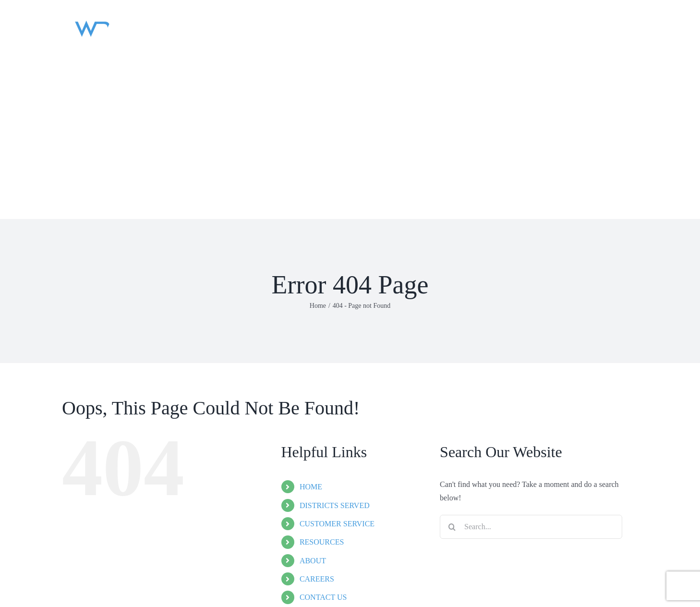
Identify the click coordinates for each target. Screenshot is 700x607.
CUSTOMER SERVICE (337, 524)
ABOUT (313, 561)
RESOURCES (322, 542)
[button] (74, 182)
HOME (311, 487)
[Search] (452, 527)
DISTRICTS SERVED (335, 505)
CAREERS (317, 579)
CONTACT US (323, 597)
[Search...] (531, 527)
